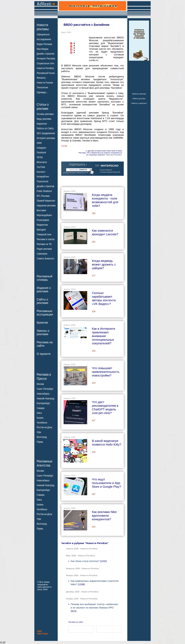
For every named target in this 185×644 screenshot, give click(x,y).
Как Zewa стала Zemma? (85, 561)
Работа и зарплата (139, 103)
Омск (39, 413)
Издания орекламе (44, 290)
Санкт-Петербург (45, 389)
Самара (41, 408)
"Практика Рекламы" (114, 155)
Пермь (40, 442)
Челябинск (42, 423)
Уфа (39, 432)
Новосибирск (43, 394)
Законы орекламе (43, 332)
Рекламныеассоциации (45, 313)
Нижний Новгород (45, 398)
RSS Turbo (43, 634)
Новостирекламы (43, 27)
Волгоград (42, 437)
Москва (40, 384)
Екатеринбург (43, 403)
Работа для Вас (139, 99)
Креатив (42, 323)
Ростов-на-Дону (44, 427)
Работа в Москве (139, 94)
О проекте (44, 354)
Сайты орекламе (43, 301)
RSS (39, 631)
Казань (40, 418)
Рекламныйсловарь (44, 278)
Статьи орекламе (43, 106)
